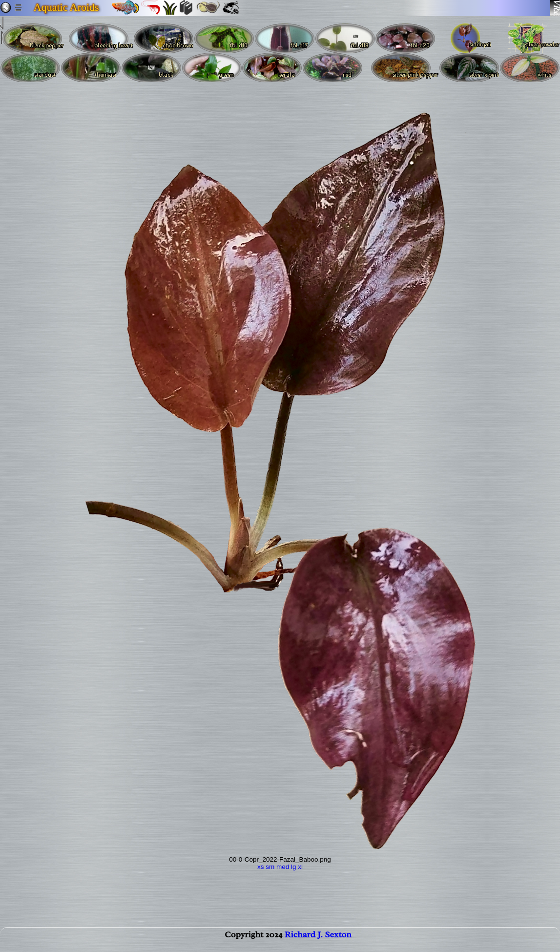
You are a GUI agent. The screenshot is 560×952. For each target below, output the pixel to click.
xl (300, 867)
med (283, 867)
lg (294, 867)
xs (261, 867)
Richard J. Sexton (318, 940)
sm (270, 867)
